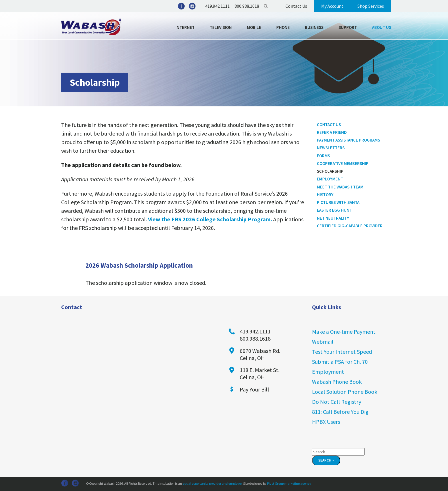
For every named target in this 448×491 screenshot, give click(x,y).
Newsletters (331, 148)
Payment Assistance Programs (348, 140)
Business (314, 27)
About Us (382, 27)
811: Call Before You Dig (340, 412)
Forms (323, 156)
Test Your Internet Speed (342, 352)
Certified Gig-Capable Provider (350, 226)
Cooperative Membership (343, 163)
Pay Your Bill (254, 389)
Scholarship (330, 171)
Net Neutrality (333, 218)
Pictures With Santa (338, 202)
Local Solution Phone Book (345, 392)
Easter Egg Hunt (334, 210)
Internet (185, 27)
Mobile (254, 27)
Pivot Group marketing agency (289, 483)
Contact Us (296, 6)
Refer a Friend (332, 132)
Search (266, 6)
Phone (283, 27)
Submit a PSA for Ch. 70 (340, 362)
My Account (332, 6)
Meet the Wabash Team (340, 187)
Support (348, 27)
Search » (326, 460)
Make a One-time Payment (344, 332)
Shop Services (371, 6)
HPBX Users (326, 422)
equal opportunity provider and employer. (213, 483)
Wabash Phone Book (337, 382)
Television (221, 27)
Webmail (323, 342)
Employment (330, 179)
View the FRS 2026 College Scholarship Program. (210, 219)
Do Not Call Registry (337, 402)
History (325, 195)
